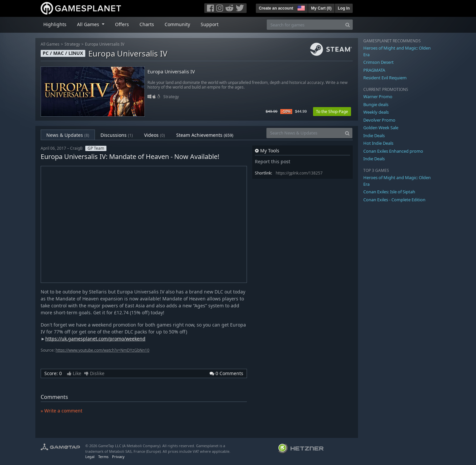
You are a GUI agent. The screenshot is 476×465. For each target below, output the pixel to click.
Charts (147, 24)
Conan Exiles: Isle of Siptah (389, 192)
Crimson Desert (378, 62)
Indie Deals (374, 136)
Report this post (273, 161)
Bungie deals (376, 104)
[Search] (348, 25)
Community (177, 24)
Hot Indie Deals (378, 143)
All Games (50, 44)
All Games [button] (89, 24)
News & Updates (68, 135)
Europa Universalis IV (105, 44)
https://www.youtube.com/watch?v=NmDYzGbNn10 (102, 350)
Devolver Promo (379, 120)
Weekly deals (376, 112)
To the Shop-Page (332, 112)
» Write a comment (61, 411)
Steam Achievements (205, 135)
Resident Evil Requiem (385, 78)
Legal (90, 457)
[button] (300, 7)
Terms (103, 457)
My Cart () (321, 8)
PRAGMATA (374, 70)
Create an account (276, 8)
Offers (122, 24)
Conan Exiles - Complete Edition (394, 200)
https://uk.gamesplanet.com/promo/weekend (95, 339)
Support (210, 24)
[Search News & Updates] (304, 133)
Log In (344, 8)
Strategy (72, 44)
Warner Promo (378, 97)
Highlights (55, 24)
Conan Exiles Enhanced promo (393, 151)
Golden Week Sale (381, 128)
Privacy (118, 457)
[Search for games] (305, 25)
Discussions (117, 135)
